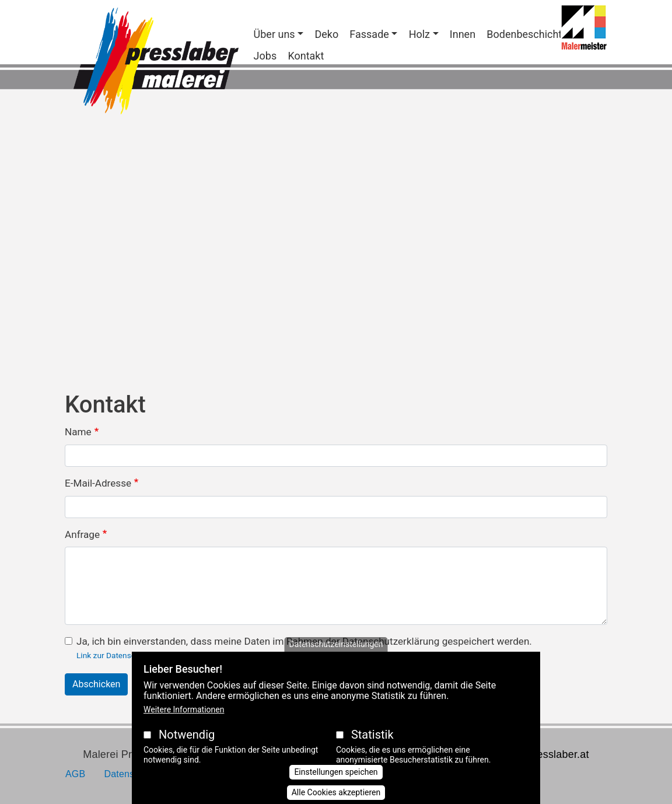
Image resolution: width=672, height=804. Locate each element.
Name (78, 432)
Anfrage (82, 534)
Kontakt (306, 56)
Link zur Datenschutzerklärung (130, 655)
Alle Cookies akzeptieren (336, 792)
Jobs (265, 56)
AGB (75, 774)
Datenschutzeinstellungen (336, 644)
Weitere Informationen (184, 709)
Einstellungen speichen (336, 772)
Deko (326, 34)
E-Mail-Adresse (98, 483)
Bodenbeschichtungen (538, 34)
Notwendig (187, 735)
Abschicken (96, 684)
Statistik (372, 735)
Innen (463, 34)
